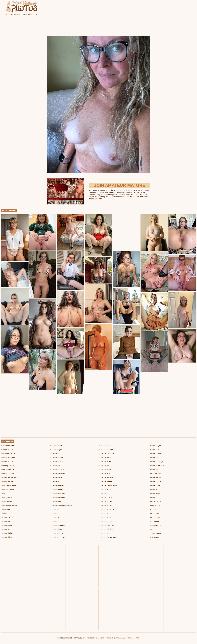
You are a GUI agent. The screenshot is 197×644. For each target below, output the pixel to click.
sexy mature (154, 521)
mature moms (105, 493)
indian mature (7, 513)
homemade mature (9, 505)
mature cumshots (58, 497)
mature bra (55, 466)
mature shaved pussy (108, 537)
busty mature (7, 461)
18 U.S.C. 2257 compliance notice (127, 638)
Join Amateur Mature (120, 185)
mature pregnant (107, 513)
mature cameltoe (58, 473)
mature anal (6, 525)
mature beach (56, 446)
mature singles (155, 446)
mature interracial (107, 453)
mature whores (155, 489)
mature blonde (57, 457)
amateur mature (8, 446)
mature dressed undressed (61, 505)
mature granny (57, 533)
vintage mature (155, 533)
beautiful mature (8, 453)
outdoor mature (155, 513)
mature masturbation (108, 485)
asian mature (7, 450)
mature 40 (6, 521)
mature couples (57, 489)
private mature (155, 517)
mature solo (154, 457)
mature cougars (57, 485)
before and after (8, 457)
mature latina (105, 470)
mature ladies (105, 461)
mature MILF (105, 489)
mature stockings (156, 461)
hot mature (6, 509)
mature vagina (155, 481)
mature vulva (154, 485)
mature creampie (58, 493)
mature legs (105, 473)
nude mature (154, 505)
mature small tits (155, 453)
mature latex (105, 466)
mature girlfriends (58, 525)
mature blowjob (57, 461)
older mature (154, 509)
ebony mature (7, 481)
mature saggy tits (107, 525)
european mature (9, 485)
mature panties (106, 505)
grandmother (7, 497)
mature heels (105, 446)
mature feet (55, 513)
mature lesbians (106, 477)
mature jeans (105, 457)
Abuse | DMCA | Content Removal (100, 638)
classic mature (7, 470)
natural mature (155, 501)
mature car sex (57, 477)
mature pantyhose (107, 509)
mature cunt (56, 501)
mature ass (6, 529)
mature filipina (56, 517)
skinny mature (155, 525)
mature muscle (106, 497)
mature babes (7, 533)
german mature (8, 489)
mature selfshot (106, 529)
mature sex (104, 533)
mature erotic (56, 509)
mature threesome (156, 466)
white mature (154, 537)
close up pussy (8, 473)
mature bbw (6, 537)
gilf (3, 493)
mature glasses (57, 529)
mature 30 (6, 517)
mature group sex (58, 537)
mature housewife (107, 450)
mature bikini (56, 453)
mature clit (55, 481)
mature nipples (106, 501)
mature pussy (105, 517)
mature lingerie (106, 481)
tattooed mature (155, 529)
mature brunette (57, 470)
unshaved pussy (155, 473)
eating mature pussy (10, 477)
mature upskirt (155, 477)
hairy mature (7, 501)
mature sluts (154, 450)
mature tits (153, 470)
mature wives (154, 493)
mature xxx (153, 497)
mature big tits (56, 450)
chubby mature (8, 466)
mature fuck (56, 521)
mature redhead (106, 521)
